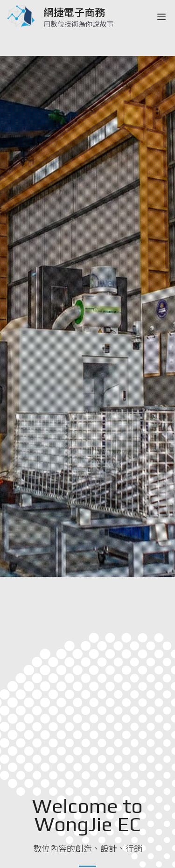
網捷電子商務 (74, 12)
